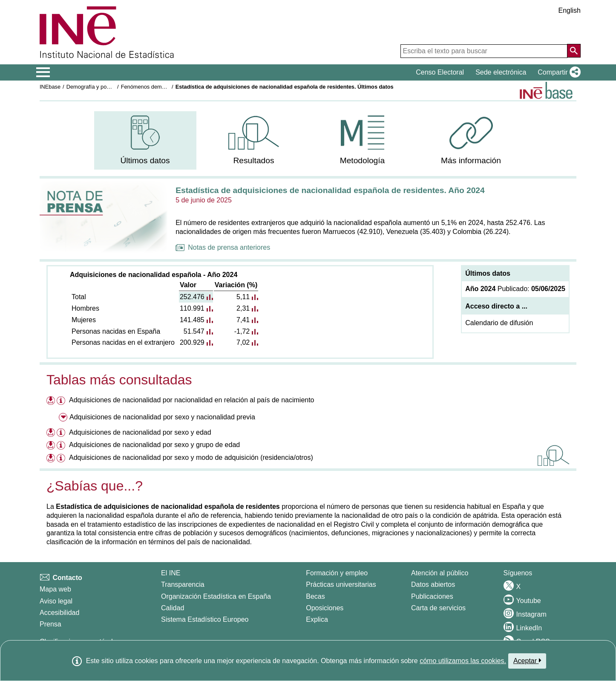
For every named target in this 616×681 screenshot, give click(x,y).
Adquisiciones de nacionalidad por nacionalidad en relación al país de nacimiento (192, 400)
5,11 (243, 297)
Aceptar (527, 661)
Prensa (50, 624)
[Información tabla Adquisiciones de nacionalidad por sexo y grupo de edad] (62, 446)
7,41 (243, 320)
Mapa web (55, 589)
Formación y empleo (337, 573)
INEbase (50, 87)
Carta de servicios (438, 608)
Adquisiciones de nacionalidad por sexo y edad (140, 432)
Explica (317, 619)
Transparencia (183, 584)
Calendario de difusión (499, 323)
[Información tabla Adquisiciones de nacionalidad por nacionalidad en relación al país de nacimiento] (62, 401)
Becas (315, 596)
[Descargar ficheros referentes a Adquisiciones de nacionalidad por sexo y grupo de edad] (51, 445)
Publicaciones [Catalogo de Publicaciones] (432, 596)
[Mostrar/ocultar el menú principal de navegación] (43, 72)
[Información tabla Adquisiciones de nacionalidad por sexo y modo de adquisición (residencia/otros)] (62, 459)
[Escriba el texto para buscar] (484, 51)
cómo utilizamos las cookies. (463, 661)
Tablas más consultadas (119, 380)
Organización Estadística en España (216, 596)
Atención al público (440, 573)
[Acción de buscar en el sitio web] (574, 51)
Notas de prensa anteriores (223, 247)
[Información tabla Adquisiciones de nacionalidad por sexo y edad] (62, 434)
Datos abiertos (433, 584)
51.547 (194, 331)
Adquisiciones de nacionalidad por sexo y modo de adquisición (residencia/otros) (191, 457)
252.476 (192, 297)
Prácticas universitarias (341, 584)
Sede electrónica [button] (501, 72)
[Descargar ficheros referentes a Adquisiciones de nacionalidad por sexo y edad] (51, 432)
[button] (557, 72)
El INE (171, 573)
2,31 (243, 308)
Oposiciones (325, 608)
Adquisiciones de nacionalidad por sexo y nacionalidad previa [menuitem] (162, 417)
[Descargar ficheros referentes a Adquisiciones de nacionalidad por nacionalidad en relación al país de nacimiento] (51, 400)
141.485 (192, 320)
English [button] (570, 10)
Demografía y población (95, 87)
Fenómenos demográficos (153, 87)
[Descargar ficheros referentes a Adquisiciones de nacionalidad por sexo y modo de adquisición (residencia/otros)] (51, 457)
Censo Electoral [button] (440, 72)
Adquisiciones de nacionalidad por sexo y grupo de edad (154, 445)
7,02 (243, 342)
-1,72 (242, 331)
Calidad (173, 608)
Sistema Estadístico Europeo (205, 619)
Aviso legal (56, 601)
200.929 (192, 342)
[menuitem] (145, 140)
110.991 (192, 308)
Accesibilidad (59, 613)
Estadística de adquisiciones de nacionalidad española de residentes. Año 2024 (330, 190)
